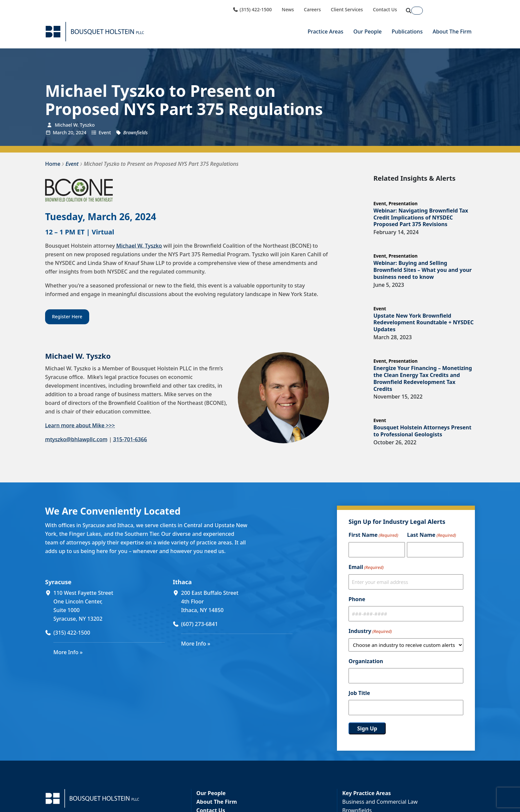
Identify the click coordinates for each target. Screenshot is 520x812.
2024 (81, 132)
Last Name (431, 535)
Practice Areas (325, 31)
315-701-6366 (130, 439)
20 (71, 132)
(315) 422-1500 (252, 10)
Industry (370, 631)
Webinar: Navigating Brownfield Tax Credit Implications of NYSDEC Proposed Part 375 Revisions (421, 218)
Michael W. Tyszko (139, 246)
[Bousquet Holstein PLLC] (95, 32)
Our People (367, 31)
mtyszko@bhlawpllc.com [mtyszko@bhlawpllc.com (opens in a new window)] (76, 439)
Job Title (359, 693)
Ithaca (182, 582)
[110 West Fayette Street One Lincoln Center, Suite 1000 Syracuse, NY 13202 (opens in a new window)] (109, 606)
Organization (366, 661)
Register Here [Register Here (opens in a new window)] (67, 316)
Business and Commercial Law (380, 802)
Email (366, 567)
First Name (373, 535)
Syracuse (58, 582)
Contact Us (385, 10)
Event (105, 132)
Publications (407, 31)
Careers (312, 10)
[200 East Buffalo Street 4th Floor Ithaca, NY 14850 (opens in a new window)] (237, 601)
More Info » (68, 652)
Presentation (403, 203)
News (288, 10)
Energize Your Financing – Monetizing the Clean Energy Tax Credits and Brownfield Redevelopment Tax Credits (423, 378)
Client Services (347, 10)
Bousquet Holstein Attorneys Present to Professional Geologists (422, 431)
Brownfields (135, 132)
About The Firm (452, 31)
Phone (357, 599)
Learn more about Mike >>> (80, 425)
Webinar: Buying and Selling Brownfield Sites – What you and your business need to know (422, 270)
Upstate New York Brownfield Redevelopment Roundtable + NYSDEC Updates (423, 323)
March (60, 132)
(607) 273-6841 (199, 624)
